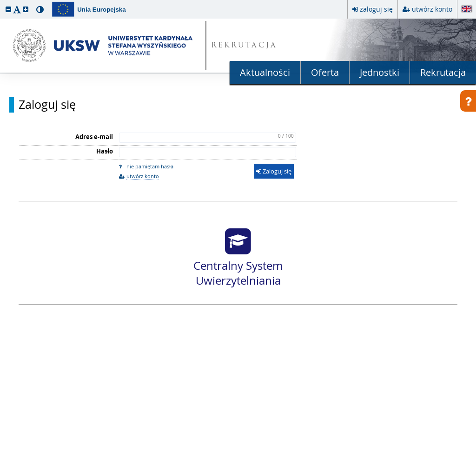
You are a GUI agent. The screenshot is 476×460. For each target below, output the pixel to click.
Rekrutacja (443, 72)
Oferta (325, 72)
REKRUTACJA (244, 46)
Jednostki (380, 72)
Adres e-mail (94, 137)
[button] (8, 9)
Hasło (105, 151)
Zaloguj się (47, 105)
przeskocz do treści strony (2, 2)
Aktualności (265, 72)
